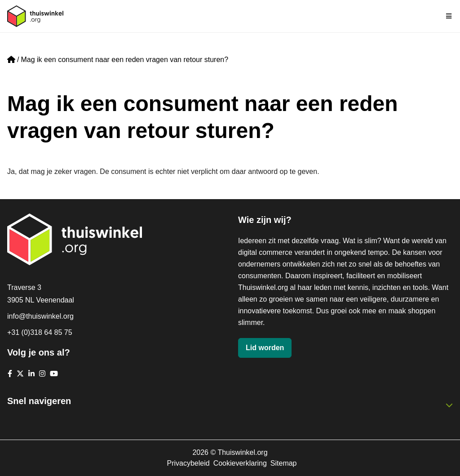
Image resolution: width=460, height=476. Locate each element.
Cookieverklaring (240, 463)
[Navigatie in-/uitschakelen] (449, 16)
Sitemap (284, 463)
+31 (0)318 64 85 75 (40, 332)
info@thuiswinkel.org (40, 316)
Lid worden (265, 348)
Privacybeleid (188, 463)
